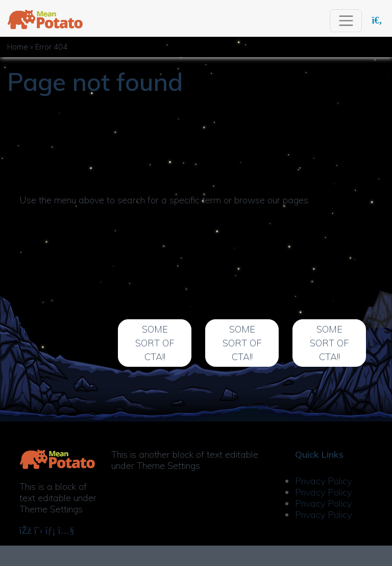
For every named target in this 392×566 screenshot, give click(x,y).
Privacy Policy (323, 481)
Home (18, 47)
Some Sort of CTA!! (155, 343)
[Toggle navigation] (346, 21)
